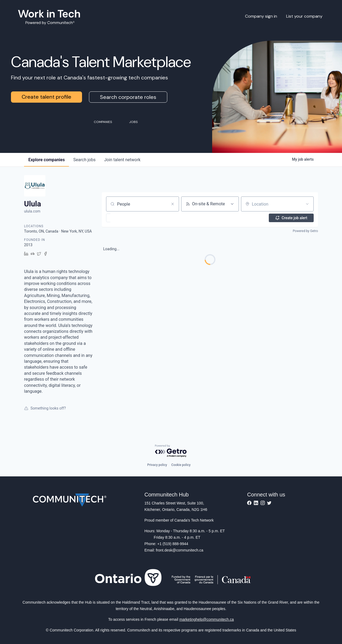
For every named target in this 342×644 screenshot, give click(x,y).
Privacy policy (157, 465)
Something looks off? (45, 408)
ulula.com (32, 211)
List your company (304, 16)
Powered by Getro (305, 231)
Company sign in (261, 16)
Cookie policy (181, 465)
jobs (84, 160)
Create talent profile (46, 97)
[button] (124, 218)
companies (46, 160)
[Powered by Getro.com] (171, 451)
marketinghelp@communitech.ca (207, 619)
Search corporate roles (128, 97)
